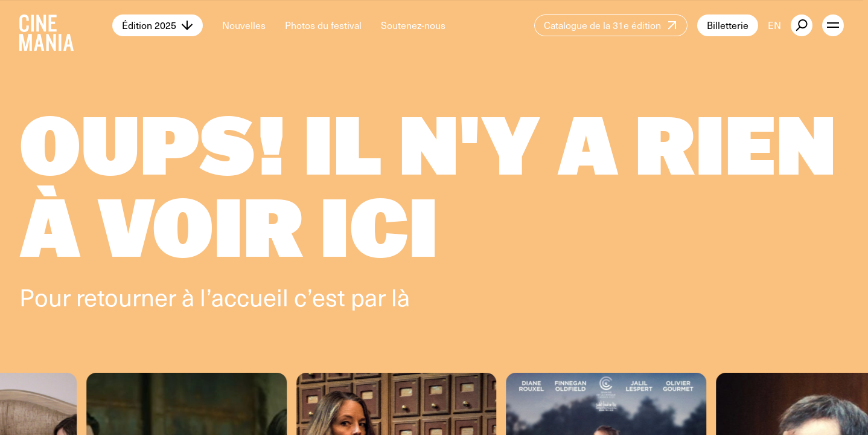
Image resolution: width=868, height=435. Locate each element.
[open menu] (833, 25)
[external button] (802, 25)
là (400, 296)
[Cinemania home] (66, 25)
